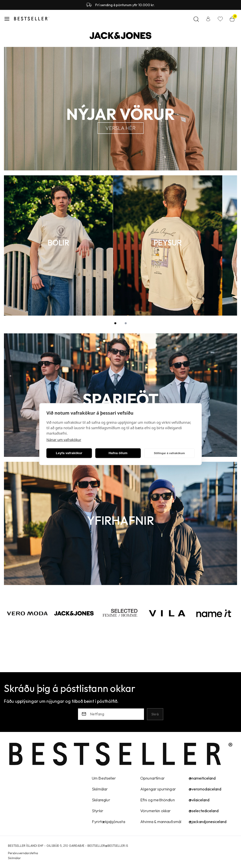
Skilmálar (14, 858)
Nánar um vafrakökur (64, 439)
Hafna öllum (118, 453)
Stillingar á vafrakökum (169, 453)
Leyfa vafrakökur (69, 453)
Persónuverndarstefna (23, 853)
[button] (7, 19)
